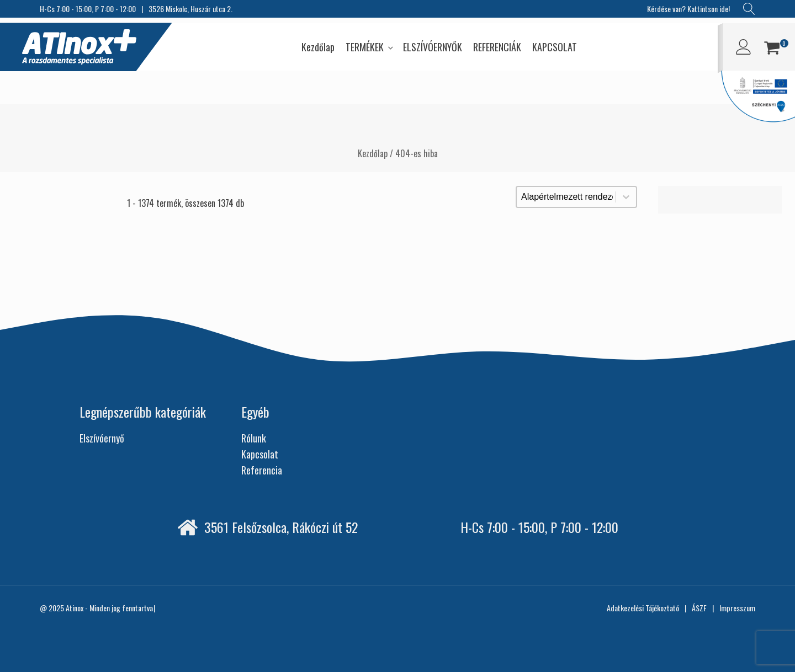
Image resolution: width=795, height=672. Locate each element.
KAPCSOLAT (555, 47)
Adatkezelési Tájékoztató (643, 608)
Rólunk (254, 438)
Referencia (262, 470)
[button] (772, 49)
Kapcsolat (260, 454)
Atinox (75, 608)
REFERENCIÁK (497, 47)
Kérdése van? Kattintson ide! (688, 9)
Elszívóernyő (102, 438)
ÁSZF (699, 608)
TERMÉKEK (365, 47)
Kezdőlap (318, 47)
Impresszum (737, 608)
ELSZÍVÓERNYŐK (433, 47)
